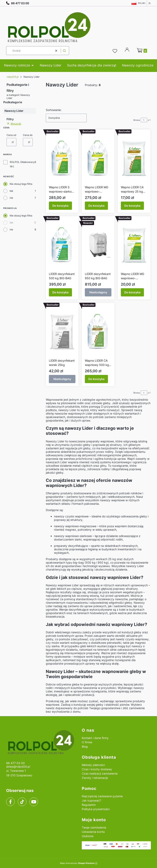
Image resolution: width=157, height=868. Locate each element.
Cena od (11, 135)
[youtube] (34, 802)
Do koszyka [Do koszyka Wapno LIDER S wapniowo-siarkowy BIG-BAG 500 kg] (60, 206)
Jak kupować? (91, 800)
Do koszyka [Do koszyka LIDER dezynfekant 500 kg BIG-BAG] (60, 292)
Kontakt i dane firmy (95, 738)
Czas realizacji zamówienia (100, 773)
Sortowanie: (54, 110)
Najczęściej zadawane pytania (102, 796)
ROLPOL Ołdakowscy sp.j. (22, 164)
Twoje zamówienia (94, 827)
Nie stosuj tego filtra (21, 184)
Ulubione (88, 836)
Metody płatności (93, 765)
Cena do (28, 135)
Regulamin (89, 805)
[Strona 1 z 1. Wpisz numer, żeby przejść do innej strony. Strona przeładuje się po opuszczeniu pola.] (144, 120)
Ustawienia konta (93, 832)
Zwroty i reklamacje (95, 778)
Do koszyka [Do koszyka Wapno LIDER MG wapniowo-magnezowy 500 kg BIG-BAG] (96, 206)
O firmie (87, 742)
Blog (85, 746)
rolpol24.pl (13, 77)
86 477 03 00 (18, 3)
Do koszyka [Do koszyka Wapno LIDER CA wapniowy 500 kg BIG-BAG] (96, 379)
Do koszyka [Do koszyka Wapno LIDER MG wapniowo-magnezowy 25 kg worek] (132, 292)
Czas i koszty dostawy (97, 769)
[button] (64, 51)
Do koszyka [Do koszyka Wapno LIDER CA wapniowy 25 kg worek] (132, 206)
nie (11, 198)
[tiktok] (22, 802)
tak (11, 191)
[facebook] (10, 802)
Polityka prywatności (96, 809)
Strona (137, 120)
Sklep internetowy (77, 863)
